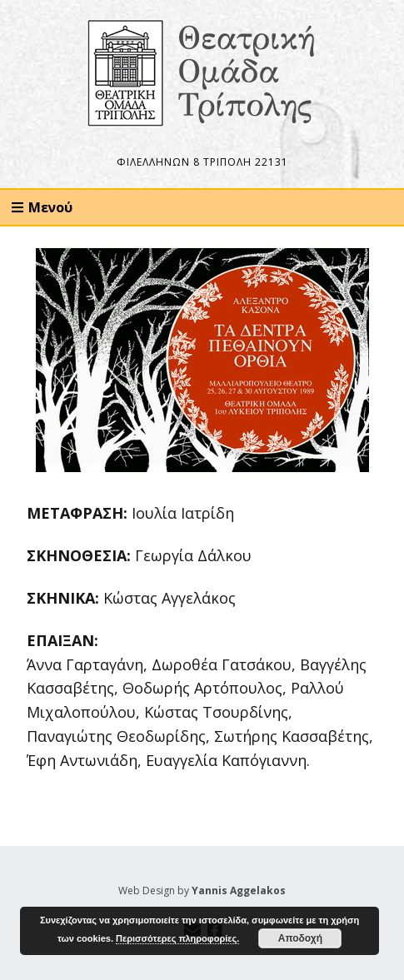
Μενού (50, 207)
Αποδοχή (300, 938)
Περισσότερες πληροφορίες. (177, 938)
